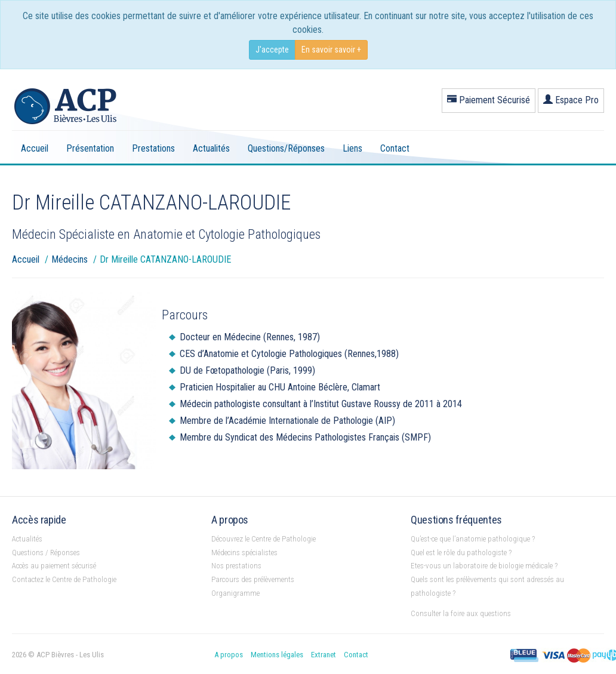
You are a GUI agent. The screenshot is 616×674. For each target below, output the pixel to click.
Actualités (211, 148)
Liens (352, 148)
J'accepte (272, 50)
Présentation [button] (90, 148)
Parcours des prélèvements (253, 579)
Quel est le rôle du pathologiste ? (461, 553)
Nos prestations (236, 566)
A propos (229, 655)
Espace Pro (571, 100)
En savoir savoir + (331, 50)
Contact (395, 148)
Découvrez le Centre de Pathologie (264, 539)
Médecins (70, 259)
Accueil (35, 148)
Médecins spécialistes (244, 553)
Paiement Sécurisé (489, 100)
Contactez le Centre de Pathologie (64, 579)
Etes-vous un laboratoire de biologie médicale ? (484, 566)
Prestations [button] (153, 148)
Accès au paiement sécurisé (54, 566)
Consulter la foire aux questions (461, 613)
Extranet (324, 655)
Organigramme (235, 593)
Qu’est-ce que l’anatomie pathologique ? (473, 539)
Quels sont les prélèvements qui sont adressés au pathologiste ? (487, 586)
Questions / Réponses (46, 553)
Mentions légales (277, 655)
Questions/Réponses (286, 148)
